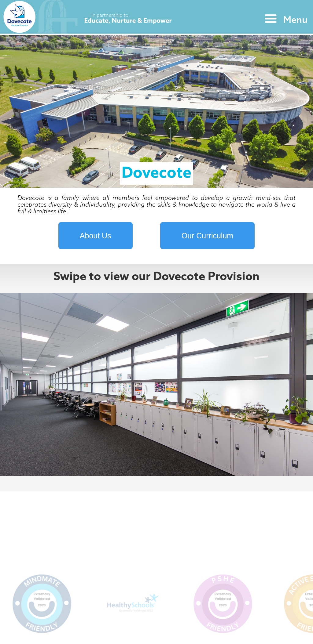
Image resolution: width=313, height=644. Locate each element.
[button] (285, 19)
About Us (96, 236)
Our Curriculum (207, 236)
